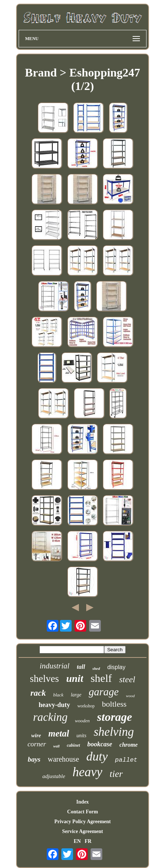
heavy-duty (54, 705)
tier (116, 774)
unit (75, 678)
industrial (55, 666)
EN (77, 841)
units (81, 736)
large (76, 695)
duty (97, 756)
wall (56, 746)
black (58, 695)
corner (37, 744)
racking (50, 717)
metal (59, 733)
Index (83, 802)
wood (130, 696)
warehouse (64, 759)
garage (104, 692)
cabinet (73, 745)
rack (38, 693)
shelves (44, 679)
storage (115, 717)
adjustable (54, 776)
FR (88, 841)
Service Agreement (83, 831)
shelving (114, 732)
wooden (82, 721)
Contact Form (83, 812)
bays (34, 759)
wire (36, 735)
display (117, 667)
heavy (87, 772)
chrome (129, 745)
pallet (126, 760)
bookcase (100, 744)
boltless (114, 704)
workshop (86, 706)
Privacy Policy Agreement (83, 822)
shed (96, 668)
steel (127, 679)
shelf (101, 678)
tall (81, 667)
